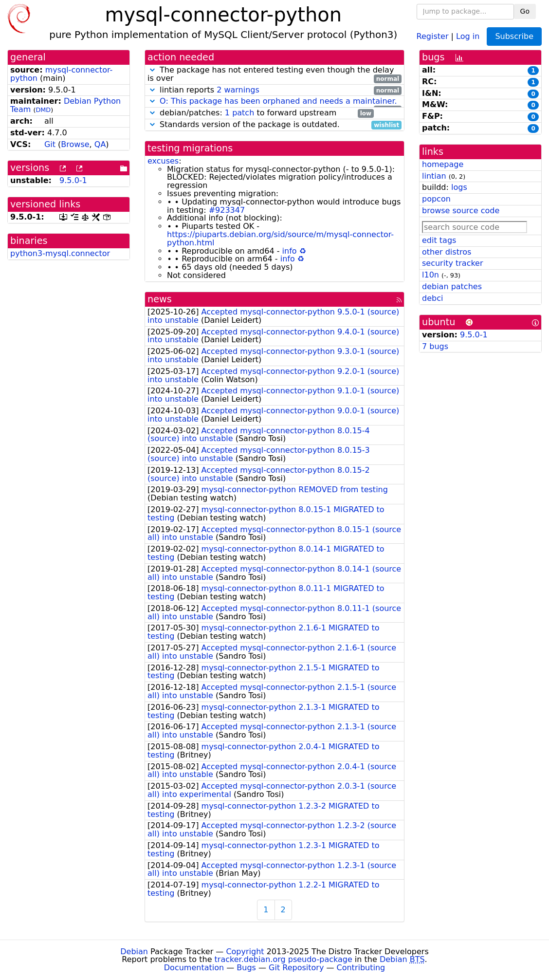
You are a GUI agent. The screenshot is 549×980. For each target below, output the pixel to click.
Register (433, 36)
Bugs (246, 968)
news (160, 299)
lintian (434, 176)
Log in (468, 36)
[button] (152, 70)
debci (432, 298)
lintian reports (274, 90)
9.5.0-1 (73, 180)
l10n (430, 275)
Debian (134, 952)
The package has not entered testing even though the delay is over (274, 74)
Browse (75, 144)
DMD (43, 110)
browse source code (461, 211)
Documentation (194, 968)
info (290, 251)
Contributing (361, 968)
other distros (447, 252)
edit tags (439, 240)
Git (50, 144)
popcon (436, 199)
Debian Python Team (65, 105)
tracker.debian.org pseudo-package (284, 959)
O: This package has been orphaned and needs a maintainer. (278, 101)
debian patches (452, 287)
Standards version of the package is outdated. (274, 125)
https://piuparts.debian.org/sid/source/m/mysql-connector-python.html (280, 239)
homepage (443, 164)
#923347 (227, 210)
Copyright (245, 952)
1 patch (239, 113)
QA (100, 144)
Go (525, 11)
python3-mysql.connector (60, 253)
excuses (163, 161)
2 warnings (238, 90)
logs (459, 187)
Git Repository (296, 968)
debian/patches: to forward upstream (261, 113)
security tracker (453, 263)
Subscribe (514, 36)
